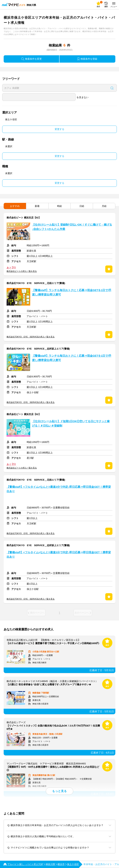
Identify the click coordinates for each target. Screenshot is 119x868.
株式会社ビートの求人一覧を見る (22, 271)
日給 (82, 206)
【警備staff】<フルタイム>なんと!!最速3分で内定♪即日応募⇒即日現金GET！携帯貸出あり (59, 489)
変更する (59, 129)
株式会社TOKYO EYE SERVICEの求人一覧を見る (31, 337)
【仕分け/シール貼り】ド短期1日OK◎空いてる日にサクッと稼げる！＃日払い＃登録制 (71, 423)
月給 (104, 206)
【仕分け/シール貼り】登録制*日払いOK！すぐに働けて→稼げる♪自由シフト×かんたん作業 (72, 227)
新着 (37, 206)
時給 (59, 206)
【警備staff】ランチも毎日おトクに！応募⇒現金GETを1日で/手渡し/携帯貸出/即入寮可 (72, 292)
